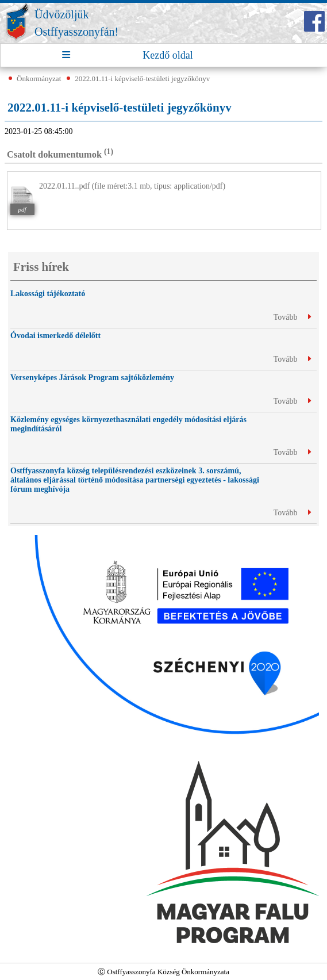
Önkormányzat (39, 79)
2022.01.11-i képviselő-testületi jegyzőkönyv (142, 79)
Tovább (292, 317)
